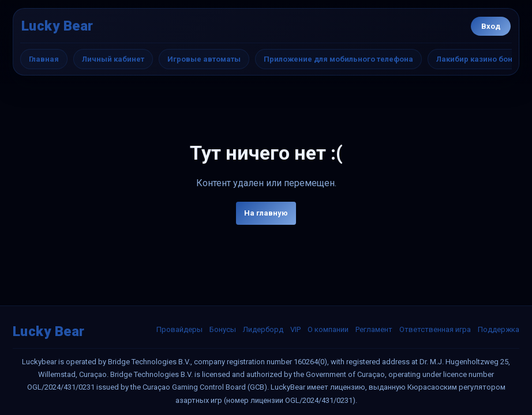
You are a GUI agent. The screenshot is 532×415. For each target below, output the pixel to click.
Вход (491, 26)
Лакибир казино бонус (479, 59)
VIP (295, 329)
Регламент (374, 329)
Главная (44, 59)
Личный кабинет (113, 59)
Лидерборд (263, 329)
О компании (328, 329)
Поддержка (499, 329)
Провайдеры (179, 329)
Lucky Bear (57, 26)
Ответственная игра (435, 329)
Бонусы (223, 329)
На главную (266, 213)
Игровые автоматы (204, 59)
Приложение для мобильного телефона (338, 59)
